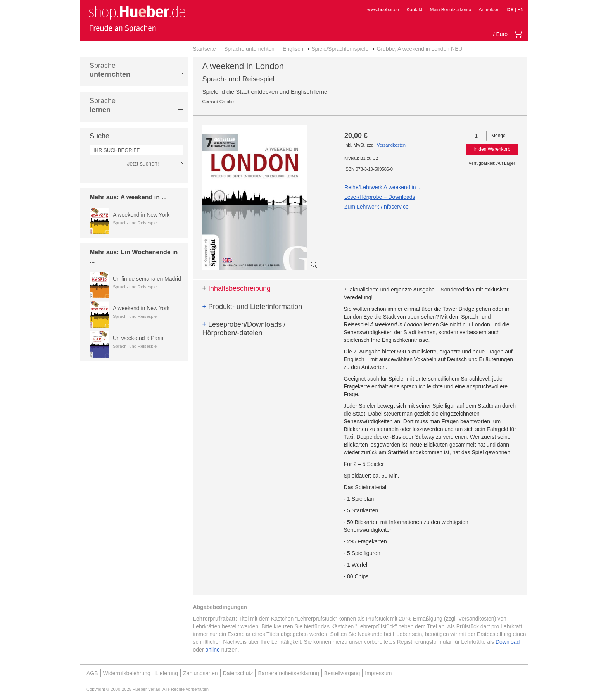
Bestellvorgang (342, 673)
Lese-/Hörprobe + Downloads (380, 197)
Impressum (378, 673)
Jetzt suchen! (143, 164)
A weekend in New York (141, 215)
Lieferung (167, 673)
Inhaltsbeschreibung (237, 288)
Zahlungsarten (200, 673)
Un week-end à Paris (138, 338)
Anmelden (489, 10)
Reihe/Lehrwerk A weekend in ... (383, 187)
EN (521, 10)
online (212, 650)
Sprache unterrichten (249, 49)
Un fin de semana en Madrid (147, 279)
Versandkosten (391, 145)
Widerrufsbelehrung (127, 673)
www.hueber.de (383, 10)
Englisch (293, 49)
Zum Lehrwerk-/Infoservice (377, 207)
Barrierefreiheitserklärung (288, 673)
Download (508, 642)
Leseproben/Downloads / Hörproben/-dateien (244, 329)
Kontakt (414, 10)
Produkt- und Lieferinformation (252, 307)
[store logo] (137, 19)
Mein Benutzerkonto (450, 10)
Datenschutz (238, 673)
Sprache (110, 70)
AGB (92, 673)
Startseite (205, 49)
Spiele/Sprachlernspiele (340, 49)
